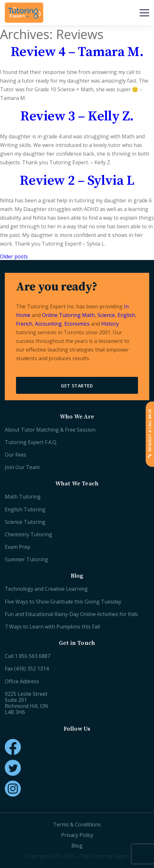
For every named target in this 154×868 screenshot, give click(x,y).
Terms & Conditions (77, 824)
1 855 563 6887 (32, 656)
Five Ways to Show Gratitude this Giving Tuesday (63, 602)
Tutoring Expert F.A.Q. (31, 442)
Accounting (48, 324)
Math (88, 315)
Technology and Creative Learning (46, 589)
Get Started (77, 386)
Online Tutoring (62, 315)
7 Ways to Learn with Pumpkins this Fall (52, 627)
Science (106, 315)
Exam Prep (18, 547)
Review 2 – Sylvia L (77, 181)
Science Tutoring (25, 522)
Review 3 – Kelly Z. (77, 116)
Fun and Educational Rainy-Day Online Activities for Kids (71, 614)
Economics (77, 324)
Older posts (14, 256)
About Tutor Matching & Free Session (50, 430)
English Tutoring (25, 509)
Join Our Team (22, 467)
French (24, 324)
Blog (77, 846)
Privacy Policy (77, 835)
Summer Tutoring (26, 559)
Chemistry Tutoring (28, 534)
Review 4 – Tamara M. (77, 52)
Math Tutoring (23, 497)
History (110, 324)
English (126, 315)
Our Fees (16, 455)
